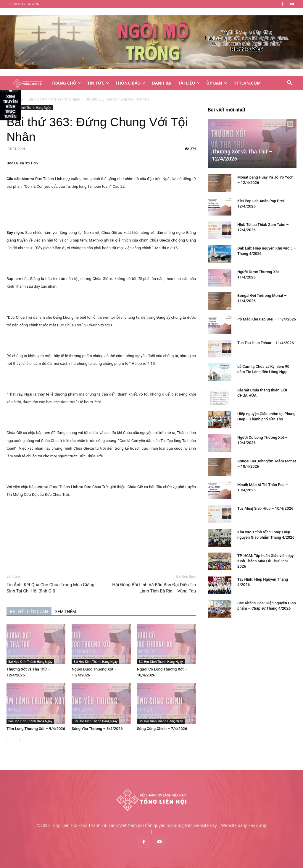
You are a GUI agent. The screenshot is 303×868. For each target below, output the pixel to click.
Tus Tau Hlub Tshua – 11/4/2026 (266, 343)
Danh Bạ (161, 83)
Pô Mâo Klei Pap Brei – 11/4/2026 (267, 319)
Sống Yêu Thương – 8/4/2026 (97, 729)
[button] (289, 84)
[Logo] (27, 83)
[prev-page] (10, 740)
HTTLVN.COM (247, 83)
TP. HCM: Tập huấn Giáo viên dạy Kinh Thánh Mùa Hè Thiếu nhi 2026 (265, 561)
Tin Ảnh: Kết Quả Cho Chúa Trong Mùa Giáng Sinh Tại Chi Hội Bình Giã (50, 588)
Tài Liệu (189, 83)
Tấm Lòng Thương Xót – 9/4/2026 (36, 729)
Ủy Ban (216, 83)
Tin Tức (98, 83)
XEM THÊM (66, 612)
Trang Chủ (66, 83)
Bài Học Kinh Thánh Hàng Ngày (54, 99)
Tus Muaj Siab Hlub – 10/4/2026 (265, 508)
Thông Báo (130, 83)
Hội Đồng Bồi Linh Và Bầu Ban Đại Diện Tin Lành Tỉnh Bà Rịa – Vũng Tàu (154, 588)
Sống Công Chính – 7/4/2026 (162, 729)
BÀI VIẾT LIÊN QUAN (29, 612)
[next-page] (20, 740)
